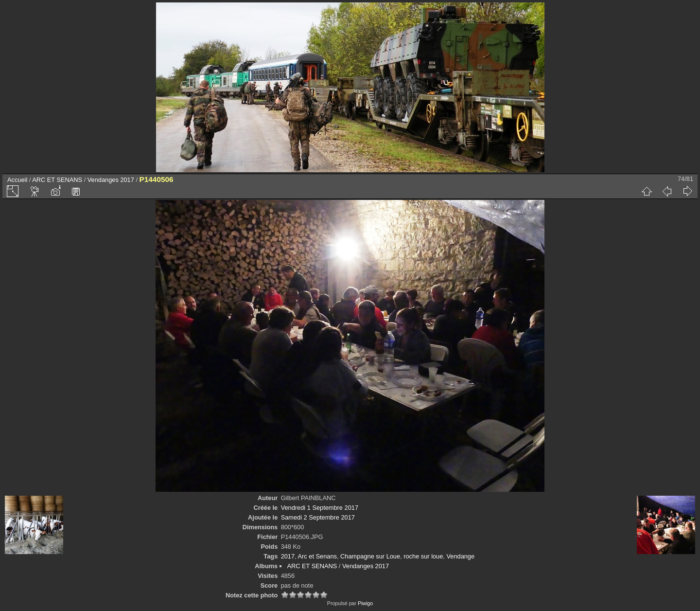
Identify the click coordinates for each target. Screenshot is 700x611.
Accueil (17, 180)
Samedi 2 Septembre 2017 (318, 517)
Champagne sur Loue (370, 556)
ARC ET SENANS (57, 180)
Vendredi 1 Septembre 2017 (320, 508)
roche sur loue (423, 556)
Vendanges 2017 (111, 180)
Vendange (460, 556)
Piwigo (365, 603)
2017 (288, 556)
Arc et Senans (317, 556)
